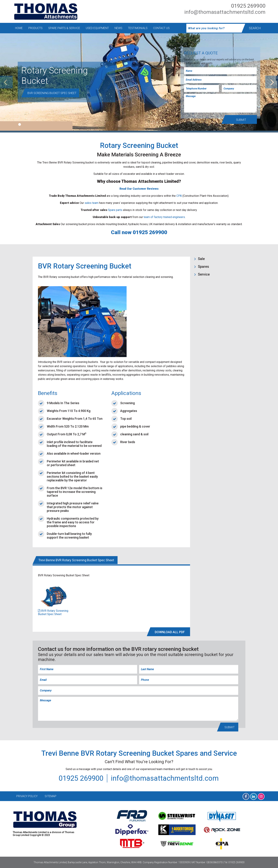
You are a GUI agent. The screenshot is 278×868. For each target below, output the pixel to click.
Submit (241, 120)
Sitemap (51, 796)
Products (35, 28)
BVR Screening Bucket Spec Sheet (52, 93)
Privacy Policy (27, 796)
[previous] (6, 82)
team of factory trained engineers (164, 217)
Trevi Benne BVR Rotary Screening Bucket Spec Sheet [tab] (76, 560)
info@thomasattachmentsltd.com (225, 12)
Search (255, 28)
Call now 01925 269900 (139, 232)
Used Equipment (97, 28)
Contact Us (161, 28)
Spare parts (115, 210)
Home (19, 28)
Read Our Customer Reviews (139, 189)
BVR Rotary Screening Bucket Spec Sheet (53, 612)
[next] (272, 82)
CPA (179, 196)
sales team (91, 203)
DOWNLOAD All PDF (170, 632)
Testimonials (138, 28)
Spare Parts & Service (64, 28)
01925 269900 (248, 6)
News (118, 28)
